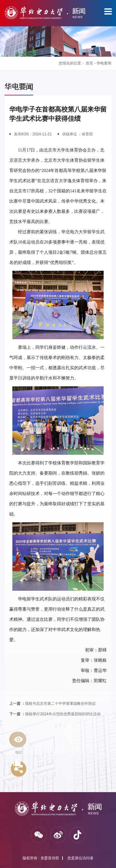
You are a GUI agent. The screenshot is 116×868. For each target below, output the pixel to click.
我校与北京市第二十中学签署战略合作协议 (52, 704)
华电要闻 (104, 63)
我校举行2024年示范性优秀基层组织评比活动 (55, 714)
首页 (89, 63)
